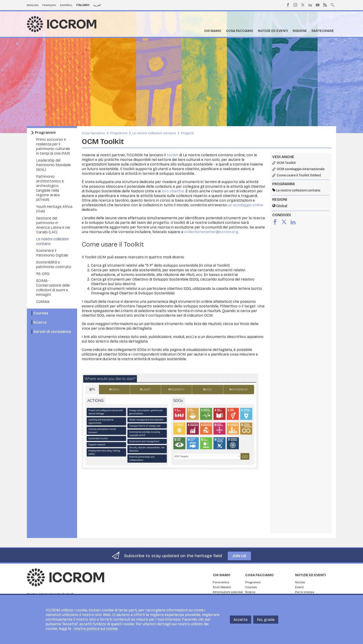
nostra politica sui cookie (96, 629)
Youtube (318, 5)
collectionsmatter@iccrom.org (211, 232)
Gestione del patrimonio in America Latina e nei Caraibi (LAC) (53, 225)
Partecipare (323, 31)
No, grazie (266, 620)
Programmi (45, 133)
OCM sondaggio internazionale (301, 169)
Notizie (300, 582)
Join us (239, 556)
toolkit (172, 155)
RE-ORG (43, 274)
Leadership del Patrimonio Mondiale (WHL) (53, 165)
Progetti (187, 133)
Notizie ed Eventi (273, 31)
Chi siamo (213, 31)
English (33, 5)
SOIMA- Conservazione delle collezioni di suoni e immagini (53, 288)
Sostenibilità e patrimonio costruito (54, 264)
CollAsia (43, 302)
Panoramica (221, 582)
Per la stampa (305, 592)
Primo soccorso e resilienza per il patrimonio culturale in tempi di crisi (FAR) (53, 146)
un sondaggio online (246, 205)
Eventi (300, 587)
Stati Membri (222, 587)
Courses (41, 313)
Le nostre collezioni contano (154, 133)
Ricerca (40, 322)
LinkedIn (310, 5)
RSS (325, 5)
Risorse (300, 31)
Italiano (83, 5)
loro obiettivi (173, 191)
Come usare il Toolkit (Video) (299, 175)
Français (49, 5)
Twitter (303, 5)
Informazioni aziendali (228, 592)
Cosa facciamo (240, 31)
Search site (332, 4)
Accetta (241, 620)
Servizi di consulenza (52, 332)
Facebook (288, 5)
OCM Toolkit (286, 163)
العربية (97, 5)
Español (66, 5)
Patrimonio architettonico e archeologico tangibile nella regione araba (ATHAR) (50, 188)
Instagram (295, 5)
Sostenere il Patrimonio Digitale (52, 253)
